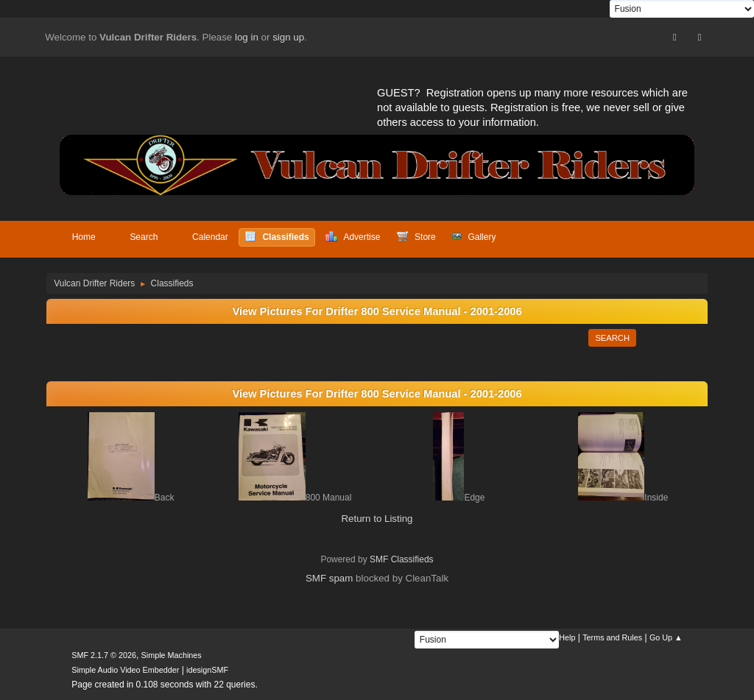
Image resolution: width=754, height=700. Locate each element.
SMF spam (329, 578)
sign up (288, 37)
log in (247, 37)
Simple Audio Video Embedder (125, 670)
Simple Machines (172, 655)
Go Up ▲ (666, 637)
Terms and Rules (612, 637)
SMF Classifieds (402, 559)
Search (612, 338)
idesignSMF (207, 670)
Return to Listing (377, 519)
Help (567, 637)
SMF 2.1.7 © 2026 (104, 655)
